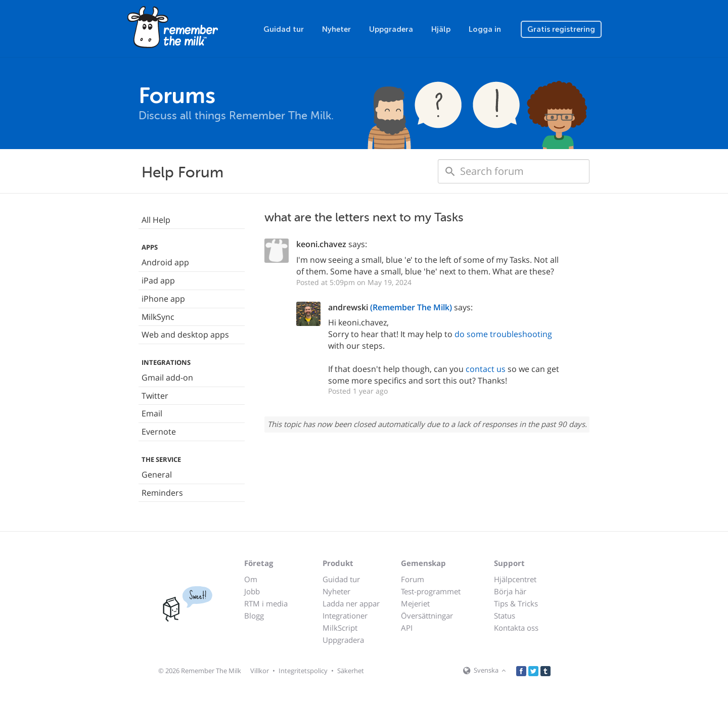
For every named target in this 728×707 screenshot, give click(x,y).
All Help (156, 220)
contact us (486, 369)
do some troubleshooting (503, 334)
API (407, 628)
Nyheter (336, 29)
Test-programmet (431, 591)
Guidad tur (284, 29)
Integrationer (345, 616)
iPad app (158, 280)
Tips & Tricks (516, 603)
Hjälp (441, 29)
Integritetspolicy (303, 671)
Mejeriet (415, 603)
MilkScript (340, 628)
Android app (165, 262)
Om (251, 579)
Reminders (162, 493)
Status (505, 616)
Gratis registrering (561, 29)
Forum (413, 579)
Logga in (485, 29)
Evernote (159, 432)
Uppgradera (391, 29)
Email (152, 413)
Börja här (510, 591)
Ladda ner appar (351, 603)
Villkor (260, 671)
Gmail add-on (167, 378)
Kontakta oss (516, 628)
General (157, 475)
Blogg (254, 616)
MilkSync (158, 317)
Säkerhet (351, 671)
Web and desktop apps (185, 335)
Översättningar (427, 616)
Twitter (155, 396)
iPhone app (163, 299)
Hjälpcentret (515, 579)
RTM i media (266, 603)
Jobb (252, 591)
